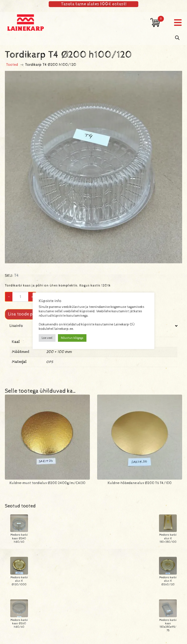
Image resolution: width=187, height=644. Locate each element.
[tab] (93, 349)
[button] (178, 23)
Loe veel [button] (47, 338)
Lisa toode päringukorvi (32, 314)
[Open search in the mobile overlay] (177, 38)
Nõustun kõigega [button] (72, 338)
